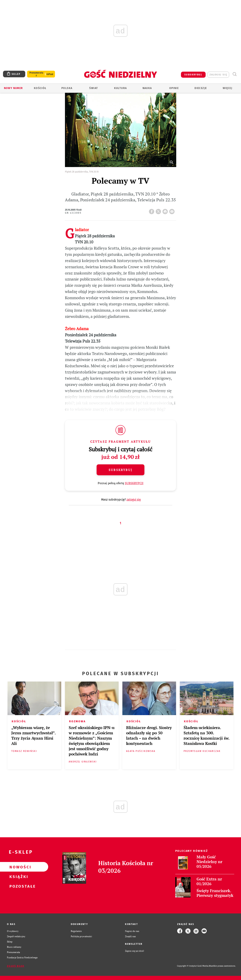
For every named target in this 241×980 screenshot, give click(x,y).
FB (152, 210)
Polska (67, 88)
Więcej (227, 88)
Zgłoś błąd (16, 966)
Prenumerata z (36, 74)
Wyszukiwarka (235, 74)
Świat (94, 88)
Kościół (40, 88)
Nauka (147, 88)
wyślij (173, 210)
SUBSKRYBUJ (193, 75)
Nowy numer (13, 88)
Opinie (174, 88)
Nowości (18, 867)
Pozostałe (18, 886)
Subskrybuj (120, 470)
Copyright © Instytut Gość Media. (193, 966)
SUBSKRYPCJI (134, 483)
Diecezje (201, 88)
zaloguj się (218, 75)
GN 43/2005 (73, 213)
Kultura (120, 88)
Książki (18, 876)
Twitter (159, 210)
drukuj (166, 210)
